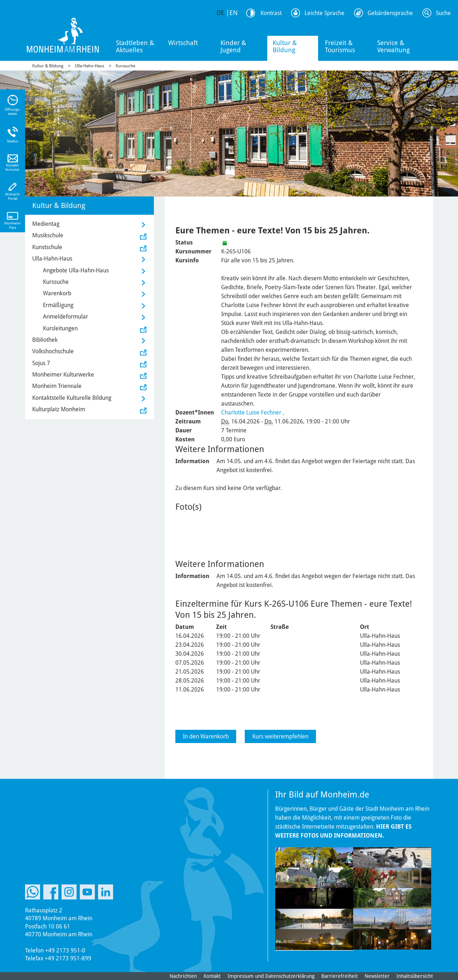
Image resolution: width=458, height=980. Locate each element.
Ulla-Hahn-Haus (89, 66)
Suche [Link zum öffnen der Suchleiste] (443, 13)
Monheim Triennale (57, 386)
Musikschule (48, 235)
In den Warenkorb (206, 736)
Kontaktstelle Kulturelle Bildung (72, 398)
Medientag (46, 224)
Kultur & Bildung (285, 46)
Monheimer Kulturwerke (63, 375)
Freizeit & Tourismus (340, 46)
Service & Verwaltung (393, 46)
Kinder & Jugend (233, 46)
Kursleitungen (60, 328)
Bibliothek (45, 340)
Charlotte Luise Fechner (251, 413)
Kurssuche (125, 66)
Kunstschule (47, 247)
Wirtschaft (183, 43)
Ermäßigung (58, 305)
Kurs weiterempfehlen (280, 736)
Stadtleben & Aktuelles (135, 46)
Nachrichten (183, 976)
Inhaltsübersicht (415, 976)
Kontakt (212, 976)
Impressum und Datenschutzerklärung (271, 976)
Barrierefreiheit (340, 976)
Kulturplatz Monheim (59, 409)
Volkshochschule (53, 351)
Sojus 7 (41, 363)
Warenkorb (57, 293)
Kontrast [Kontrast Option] (271, 13)
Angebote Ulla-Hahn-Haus (76, 270)
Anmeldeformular (65, 317)
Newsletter (377, 976)
